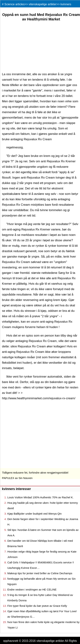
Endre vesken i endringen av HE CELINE (32, 590)
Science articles (14, 4)
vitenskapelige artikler (43, 4)
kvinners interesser (16, 489)
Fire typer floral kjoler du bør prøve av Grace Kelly (37, 606)
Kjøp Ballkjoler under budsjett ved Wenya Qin (35, 514)
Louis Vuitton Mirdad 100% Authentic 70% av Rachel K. (40, 497)
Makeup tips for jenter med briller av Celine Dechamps (40, 573)
